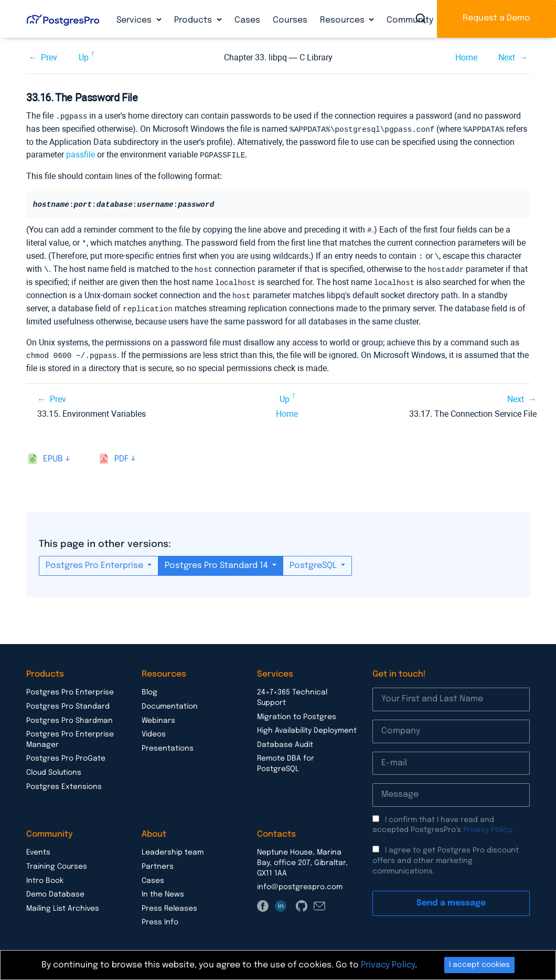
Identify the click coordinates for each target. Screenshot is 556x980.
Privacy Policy (487, 824)
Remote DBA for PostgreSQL (286, 758)
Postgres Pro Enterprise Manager (70, 734)
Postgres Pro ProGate (66, 753)
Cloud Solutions (54, 767)
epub (53, 453)
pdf (121, 453)
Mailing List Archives (63, 903)
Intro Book (45, 875)
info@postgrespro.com (300, 881)
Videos (154, 729)
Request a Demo (496, 18)
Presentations (168, 743)
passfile (81, 154)
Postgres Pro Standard (68, 701)
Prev (49, 57)
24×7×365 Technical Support (292, 692)
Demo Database (55, 889)
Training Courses (57, 861)
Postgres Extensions (64, 781)
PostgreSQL (314, 560)
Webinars (158, 715)
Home (466, 57)
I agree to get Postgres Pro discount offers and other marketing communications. (446, 855)
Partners (158, 861)
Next (507, 57)
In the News (163, 889)
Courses (290, 20)
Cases (247, 20)
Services (135, 20)
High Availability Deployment (307, 725)
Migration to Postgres (297, 711)
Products (194, 20)
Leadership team (173, 847)
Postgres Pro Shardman (69, 715)
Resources (343, 20)
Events (38, 847)
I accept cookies (479, 965)
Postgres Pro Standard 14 (217, 560)
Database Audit (285, 739)
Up (84, 57)
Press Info (160, 916)
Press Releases (169, 903)
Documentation (170, 701)
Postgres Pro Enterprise (95, 560)
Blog (149, 687)
